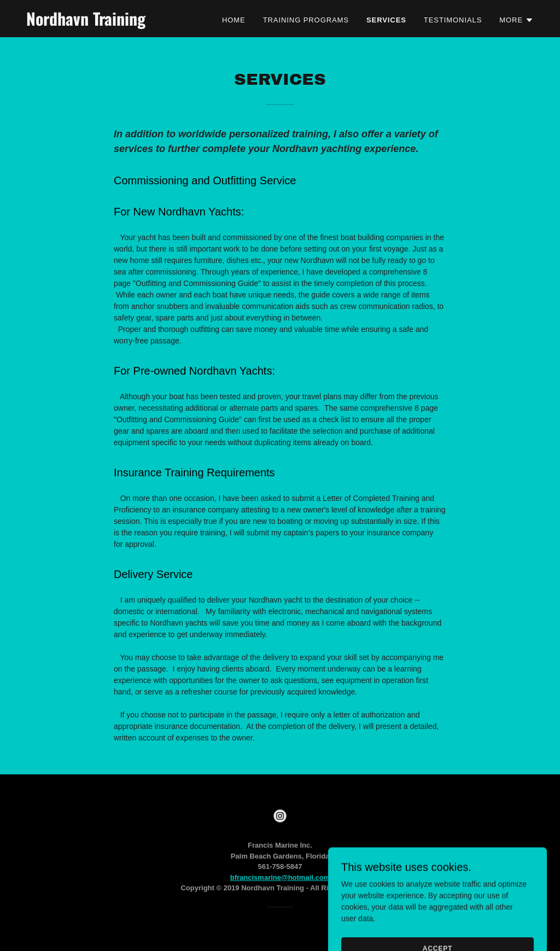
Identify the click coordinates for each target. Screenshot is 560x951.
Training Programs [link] (306, 20)
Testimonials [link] (453, 20)
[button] (517, 20)
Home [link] (234, 20)
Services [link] (386, 20)
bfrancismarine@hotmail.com (280, 877)
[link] (115, 23)
